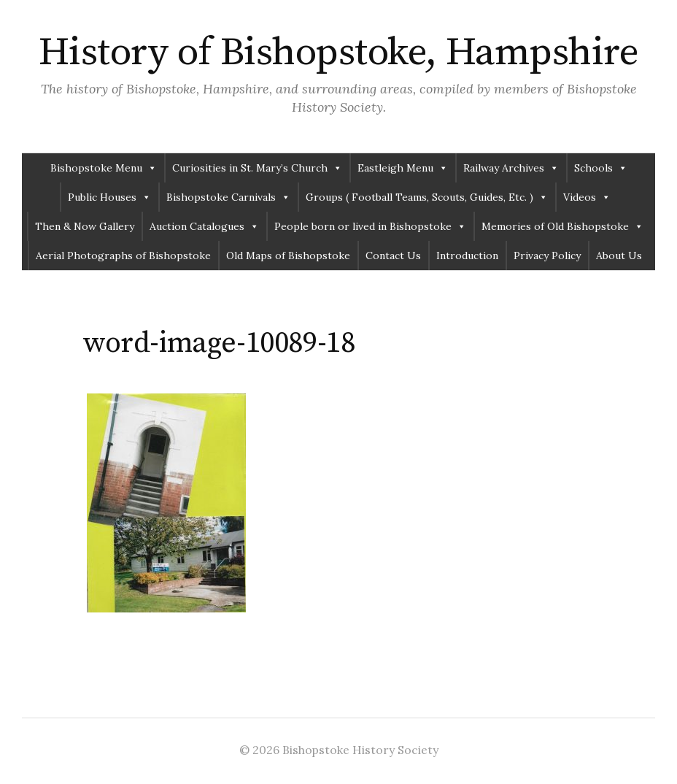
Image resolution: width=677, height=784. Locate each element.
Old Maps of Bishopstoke (288, 255)
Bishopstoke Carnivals (228, 197)
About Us (619, 255)
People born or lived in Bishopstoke (370, 226)
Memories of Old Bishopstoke (562, 226)
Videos (587, 197)
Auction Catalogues (204, 226)
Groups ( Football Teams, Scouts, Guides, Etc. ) (427, 197)
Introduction (467, 255)
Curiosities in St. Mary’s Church (257, 168)
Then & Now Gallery (85, 226)
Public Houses (109, 197)
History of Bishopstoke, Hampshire (338, 53)
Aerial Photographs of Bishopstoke (123, 255)
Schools (601, 168)
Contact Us (393, 255)
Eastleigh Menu (403, 168)
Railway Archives (511, 168)
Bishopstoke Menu (104, 168)
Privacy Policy (547, 255)
